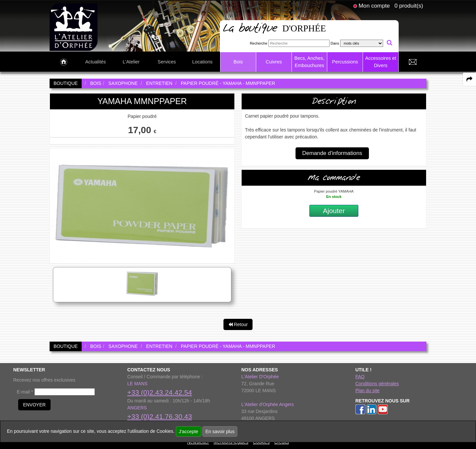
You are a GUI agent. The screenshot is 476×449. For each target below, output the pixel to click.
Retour (238, 324)
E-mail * (25, 392)
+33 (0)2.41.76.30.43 (160, 416)
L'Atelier (131, 62)
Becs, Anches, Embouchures (309, 62)
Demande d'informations (332, 153)
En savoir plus (220, 431)
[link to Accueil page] (64, 62)
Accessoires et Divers (381, 62)
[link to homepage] (74, 27)
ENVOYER (34, 405)
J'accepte (189, 431)
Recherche (259, 43)
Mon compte (374, 6)
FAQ (360, 377)
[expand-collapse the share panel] (469, 79)
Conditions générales (377, 384)
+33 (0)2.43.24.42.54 (160, 392)
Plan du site (367, 391)
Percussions (345, 62)
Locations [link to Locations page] (202, 62)
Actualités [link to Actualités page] (96, 62)
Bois (238, 62)
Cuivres (274, 62)
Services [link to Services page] (167, 62)
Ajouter (334, 211)
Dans (335, 43)
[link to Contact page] (413, 62)
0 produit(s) (409, 6)
